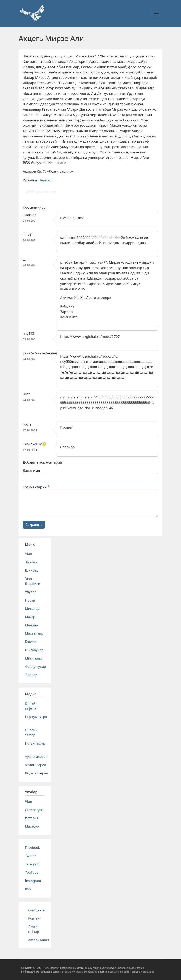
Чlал (28, 554)
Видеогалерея (36, 773)
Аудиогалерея (36, 757)
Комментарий (35, 487)
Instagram (33, 881)
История (32, 818)
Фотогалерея (35, 765)
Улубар (31, 592)
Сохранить (34, 525)
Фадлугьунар (35, 667)
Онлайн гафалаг (31, 706)
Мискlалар (33, 658)
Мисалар (32, 609)
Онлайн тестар (31, 733)
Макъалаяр (34, 633)
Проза (30, 600)
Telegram (32, 864)
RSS (28, 889)
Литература (34, 810)
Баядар (31, 642)
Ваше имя (31, 470)
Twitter (30, 856)
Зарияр (45, 180)
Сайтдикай (37, 910)
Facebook (32, 848)
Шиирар (32, 570)
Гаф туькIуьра (36, 717)
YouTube (32, 872)
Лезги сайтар (34, 929)
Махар (30, 617)
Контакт (34, 918)
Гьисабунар (34, 650)
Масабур (32, 826)
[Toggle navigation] (157, 13)
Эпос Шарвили (33, 581)
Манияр (31, 625)
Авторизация (39, 940)
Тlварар (31, 675)
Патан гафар (35, 743)
